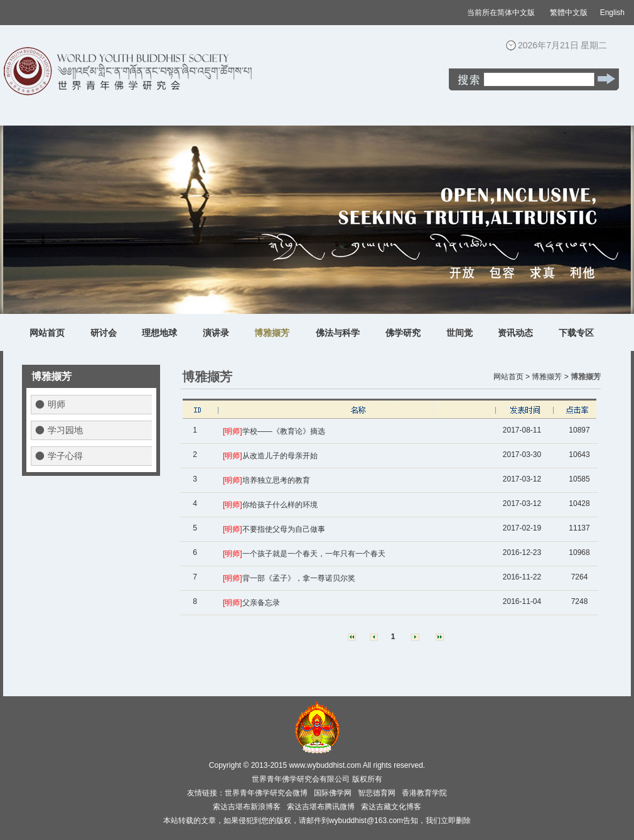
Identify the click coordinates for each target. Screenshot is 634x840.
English (612, 13)
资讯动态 (515, 333)
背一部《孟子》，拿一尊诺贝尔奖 (299, 578)
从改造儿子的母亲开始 (280, 456)
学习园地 (65, 430)
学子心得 (65, 456)
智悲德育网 (377, 793)
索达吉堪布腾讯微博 (321, 807)
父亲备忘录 (261, 603)
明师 (56, 404)
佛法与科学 (338, 333)
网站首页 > (512, 377)
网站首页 (47, 333)
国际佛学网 (333, 793)
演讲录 (216, 333)
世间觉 (459, 333)
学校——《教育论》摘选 (284, 431)
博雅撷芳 (272, 333)
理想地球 (159, 333)
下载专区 (576, 333)
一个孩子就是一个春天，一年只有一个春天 (314, 554)
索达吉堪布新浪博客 (247, 807)
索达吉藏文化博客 (391, 807)
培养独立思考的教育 (276, 480)
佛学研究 (403, 333)
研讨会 (104, 333)
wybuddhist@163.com (366, 821)
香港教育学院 (424, 793)
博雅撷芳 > (550, 377)
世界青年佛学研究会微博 (266, 793)
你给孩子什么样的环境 (280, 505)
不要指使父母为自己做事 (284, 529)
